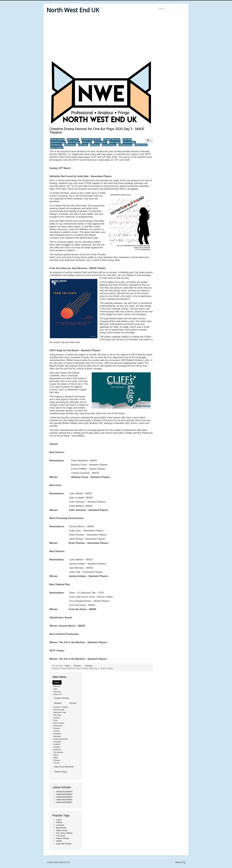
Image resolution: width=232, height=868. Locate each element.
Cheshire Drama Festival (91, 140)
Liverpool (57, 747)
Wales (56, 758)
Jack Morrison (56, 145)
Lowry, (59, 820)
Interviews (57, 692)
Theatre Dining (60, 772)
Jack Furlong (115, 142)
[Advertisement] (116, 37)
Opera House (62, 830)
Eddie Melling (70, 145)
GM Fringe (57, 715)
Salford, (59, 822)
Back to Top (181, 862)
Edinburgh (57, 736)
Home (57, 682)
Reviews (58, 703)
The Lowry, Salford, (64, 833)
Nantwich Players (109, 145)
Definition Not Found (112, 140)
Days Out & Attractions (64, 767)
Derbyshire (57, 734)
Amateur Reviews (62, 698)
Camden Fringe (59, 710)
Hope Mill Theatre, (64, 844)
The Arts (56, 763)
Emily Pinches (74, 142)
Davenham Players (58, 142)
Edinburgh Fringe (60, 712)
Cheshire (57, 728)
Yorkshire (57, 760)
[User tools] (149, 140)
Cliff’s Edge (83, 145)
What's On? (58, 694)
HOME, (59, 841)
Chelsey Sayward (57, 140)
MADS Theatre (73, 140)
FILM (55, 720)
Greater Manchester (61, 739)
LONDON (57, 744)
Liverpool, (60, 825)
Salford (56, 755)
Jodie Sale (127, 140)
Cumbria (57, 731)
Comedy (56, 718)
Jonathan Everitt (125, 145)
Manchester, (61, 828)
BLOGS (73, 703)
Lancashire (57, 742)
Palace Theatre (63, 838)
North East (57, 750)
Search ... (156, 7)
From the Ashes (129, 142)
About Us (57, 686)
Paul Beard (95, 145)
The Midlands (58, 752)
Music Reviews (59, 723)
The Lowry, (61, 836)
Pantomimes (58, 726)
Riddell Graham (141, 145)
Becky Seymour (101, 142)
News (55, 689)
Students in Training (61, 707)
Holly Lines (87, 142)
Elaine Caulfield (57, 148)
